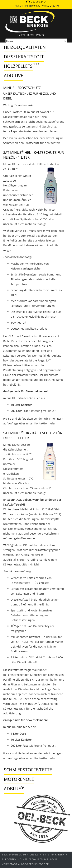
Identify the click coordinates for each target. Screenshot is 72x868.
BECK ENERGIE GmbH (14, 854)
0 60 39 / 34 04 (39, 2)
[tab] (32, 43)
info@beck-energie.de (35, 864)
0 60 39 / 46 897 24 (42, 6)
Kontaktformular (45, 423)
